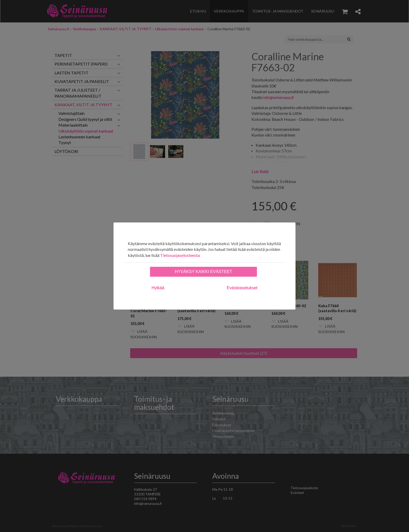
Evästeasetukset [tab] (242, 288)
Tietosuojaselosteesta (180, 255)
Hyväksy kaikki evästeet (203, 272)
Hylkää (158, 288)
